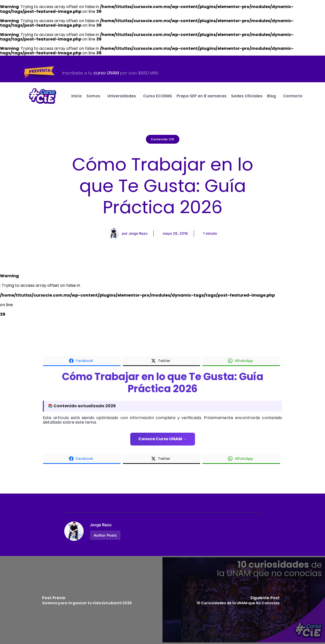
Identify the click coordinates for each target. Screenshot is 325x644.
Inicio (77, 96)
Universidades (123, 96)
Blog (273, 96)
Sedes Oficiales (247, 96)
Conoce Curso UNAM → (163, 439)
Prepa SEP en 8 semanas (202, 96)
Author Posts (105, 535)
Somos (95, 96)
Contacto (293, 96)
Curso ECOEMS (158, 96)
